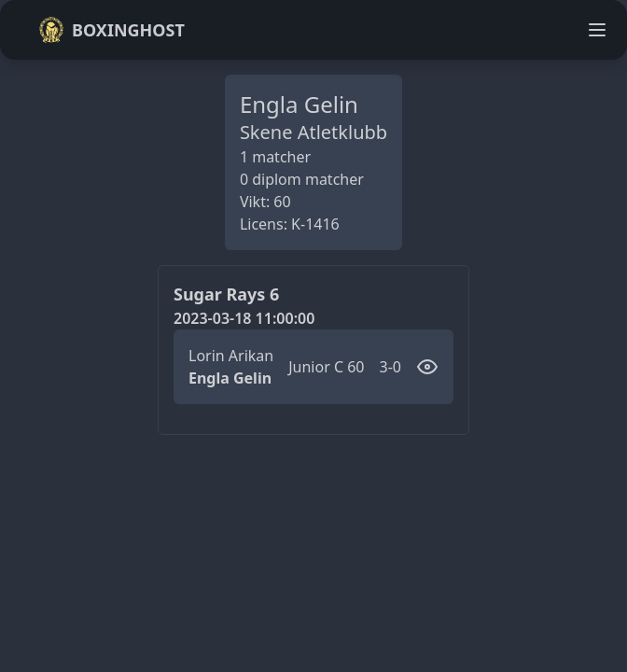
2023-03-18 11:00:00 (244, 318)
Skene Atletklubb (313, 132)
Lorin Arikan (231, 356)
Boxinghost (111, 30)
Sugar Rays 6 (226, 294)
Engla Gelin (230, 378)
